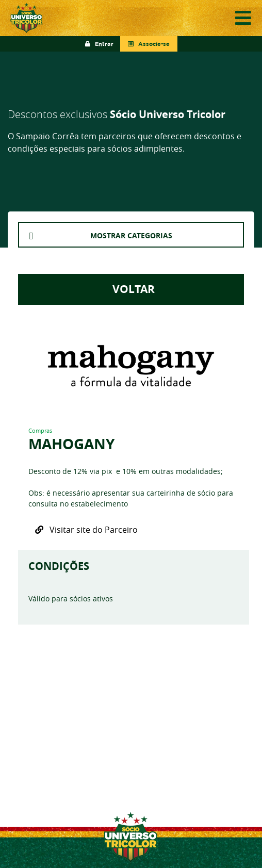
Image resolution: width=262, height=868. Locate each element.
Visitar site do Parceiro (86, 530)
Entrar (99, 44)
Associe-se (149, 44)
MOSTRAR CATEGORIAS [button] (131, 235)
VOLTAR (131, 289)
